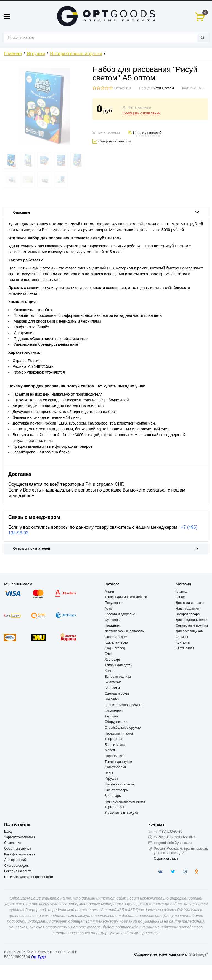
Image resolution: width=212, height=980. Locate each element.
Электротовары (116, 790)
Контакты (183, 642)
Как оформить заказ (20, 854)
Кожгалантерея (116, 642)
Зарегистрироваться (20, 837)
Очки (108, 654)
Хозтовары (113, 660)
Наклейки (112, 699)
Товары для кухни (118, 762)
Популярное (114, 603)
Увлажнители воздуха (121, 813)
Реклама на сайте (18, 871)
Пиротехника (115, 756)
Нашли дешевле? (147, 133)
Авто (108, 609)
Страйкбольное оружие (123, 728)
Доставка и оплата (190, 603)
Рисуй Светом (163, 88)
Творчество (113, 739)
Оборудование (116, 722)
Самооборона (115, 767)
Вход (8, 831)
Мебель (111, 750)
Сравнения (13, 843)
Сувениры (112, 620)
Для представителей (192, 620)
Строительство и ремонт (124, 705)
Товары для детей (118, 665)
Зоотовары (113, 796)
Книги (109, 671)
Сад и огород (115, 648)
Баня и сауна (115, 745)
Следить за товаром (115, 141)
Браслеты (112, 688)
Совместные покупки (192, 625)
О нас (180, 597)
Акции (109, 592)
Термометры (114, 807)
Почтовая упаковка (119, 784)
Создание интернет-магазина (160, 954)
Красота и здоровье (120, 614)
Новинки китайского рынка (125, 801)
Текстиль (112, 716)
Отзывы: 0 (123, 88)
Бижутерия (113, 682)
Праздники (113, 625)
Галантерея (114, 711)
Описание (106, 212)
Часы (109, 773)
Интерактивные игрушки (76, 54)
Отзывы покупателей (106, 549)
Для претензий (15, 860)
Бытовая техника (118, 677)
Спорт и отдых (116, 637)
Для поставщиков (189, 631)
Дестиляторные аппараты (124, 631)
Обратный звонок (18, 849)
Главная (13, 54)
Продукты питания (119, 733)
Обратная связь (166, 858)
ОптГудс (38, 957)
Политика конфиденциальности (29, 877)
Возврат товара (188, 614)
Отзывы (182, 637)
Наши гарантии (188, 609)
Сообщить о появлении (141, 113)
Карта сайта (185, 648)
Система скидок (16, 866)
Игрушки (36, 54)
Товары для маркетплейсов (126, 597)
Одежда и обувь (117, 693)
